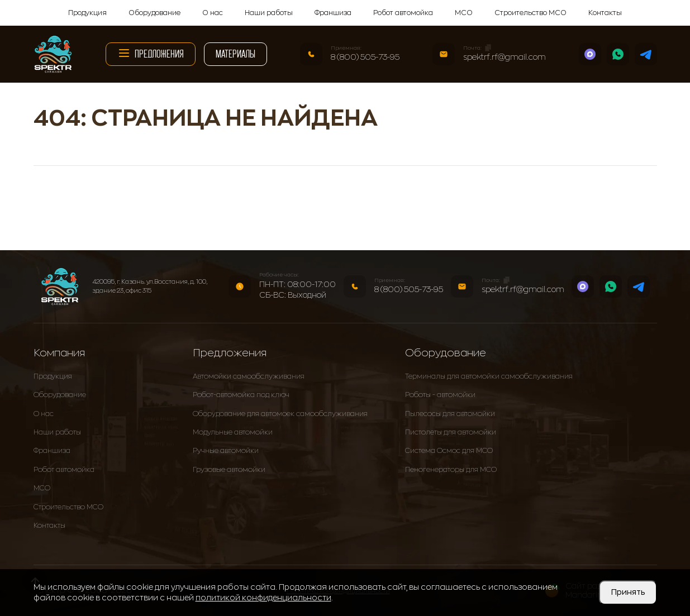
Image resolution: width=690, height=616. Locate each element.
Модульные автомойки (233, 432)
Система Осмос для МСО (449, 451)
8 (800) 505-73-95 (365, 57)
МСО (464, 13)
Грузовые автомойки (229, 470)
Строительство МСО (530, 13)
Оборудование (154, 13)
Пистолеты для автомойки (451, 432)
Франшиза (333, 13)
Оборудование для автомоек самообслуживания (280, 414)
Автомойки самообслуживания (249, 376)
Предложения (151, 53)
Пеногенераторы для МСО (451, 470)
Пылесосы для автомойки (450, 414)
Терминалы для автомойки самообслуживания (489, 376)
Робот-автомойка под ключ (241, 395)
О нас (213, 13)
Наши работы (269, 13)
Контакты (605, 13)
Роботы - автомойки (440, 395)
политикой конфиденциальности (263, 598)
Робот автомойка (403, 13)
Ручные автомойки (226, 451)
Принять (628, 592)
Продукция (87, 13)
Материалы (235, 54)
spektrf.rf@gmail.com (505, 57)
